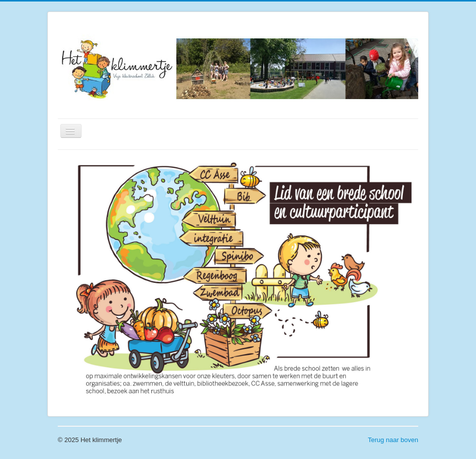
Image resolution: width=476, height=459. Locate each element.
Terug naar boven (393, 440)
